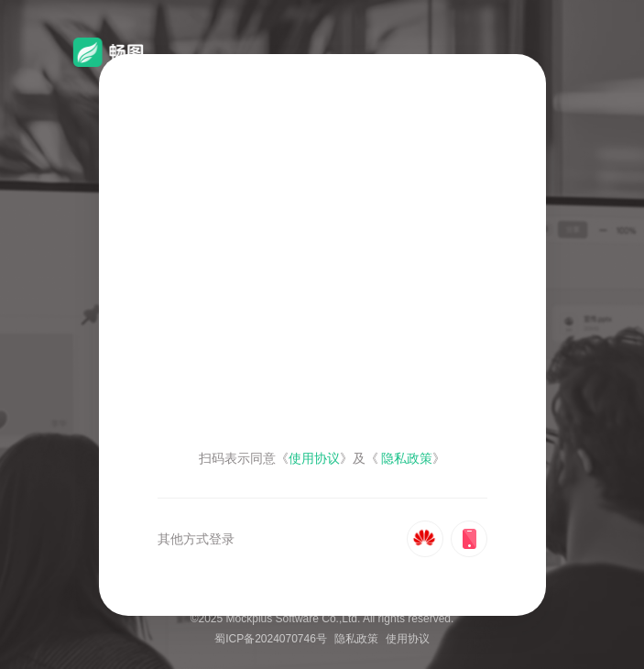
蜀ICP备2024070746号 (271, 639)
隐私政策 (356, 639)
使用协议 (408, 639)
